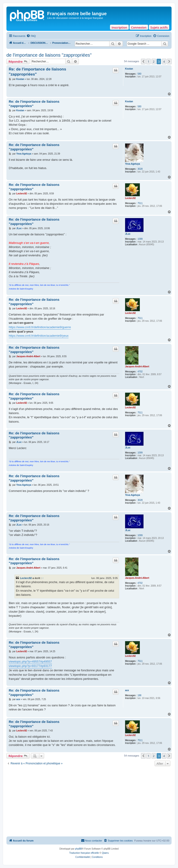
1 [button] (148, 61)
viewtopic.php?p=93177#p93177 (30, 666)
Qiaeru (105, 853)
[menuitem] (31, 36)
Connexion (139, 27)
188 (139, 695)
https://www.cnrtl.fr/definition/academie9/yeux (39, 336)
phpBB (78, 849)
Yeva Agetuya (133, 164)
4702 (140, 372)
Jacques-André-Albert (137, 367)
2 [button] (154, 61)
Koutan (129, 69)
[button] (143, 61)
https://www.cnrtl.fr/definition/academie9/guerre (40, 327)
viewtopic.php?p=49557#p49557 (30, 662)
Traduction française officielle (84, 853)
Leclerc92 (130, 198)
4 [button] (164, 61)
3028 (140, 169)
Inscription (119, 27)
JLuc (128, 234)
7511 (140, 203)
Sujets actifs (159, 27)
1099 (140, 239)
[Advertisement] (89, 802)
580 (139, 74)
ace (127, 690)
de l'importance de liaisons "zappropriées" (49, 55)
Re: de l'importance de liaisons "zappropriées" (37, 72)
